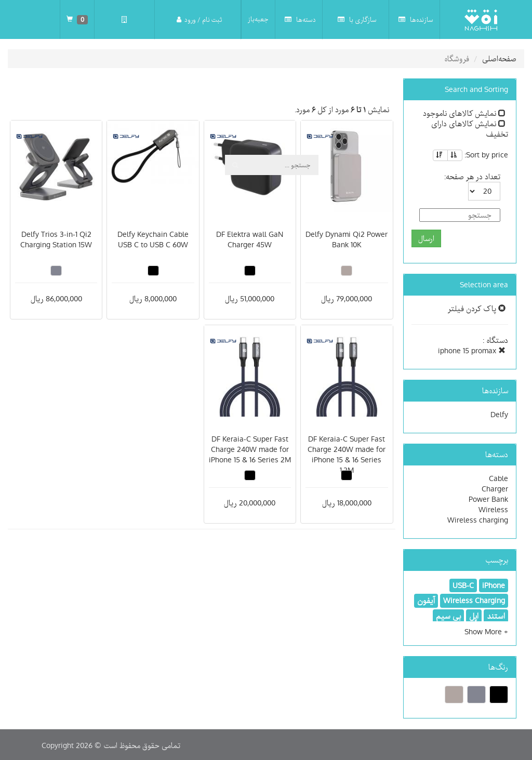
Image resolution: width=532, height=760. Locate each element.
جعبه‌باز (258, 19)
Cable (498, 478)
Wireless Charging (474, 601)
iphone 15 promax (472, 351)
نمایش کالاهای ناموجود (464, 113)
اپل (474, 616)
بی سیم (448, 616)
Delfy (499, 415)
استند (496, 616)
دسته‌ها (300, 19)
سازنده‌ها (416, 19)
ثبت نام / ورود (199, 19)
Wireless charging (478, 520)
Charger (495, 489)
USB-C (463, 585)
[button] (486, 632)
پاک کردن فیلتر (477, 309)
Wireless (493, 510)
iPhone (494, 585)
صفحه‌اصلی (499, 59)
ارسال (426, 238)
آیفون (426, 601)
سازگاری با (357, 19)
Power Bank (488, 499)
